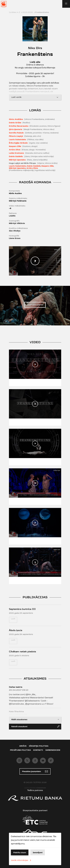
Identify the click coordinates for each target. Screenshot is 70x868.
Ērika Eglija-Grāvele (18, 143)
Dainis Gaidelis (16, 156)
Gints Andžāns (16, 119)
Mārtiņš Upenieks (17, 160)
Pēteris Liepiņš (16, 136)
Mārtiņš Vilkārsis (17, 223)
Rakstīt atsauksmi (35, 726)
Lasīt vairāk (35, 97)
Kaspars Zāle (15, 146)
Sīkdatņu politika (39, 746)
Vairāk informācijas (21, 860)
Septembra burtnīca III (22, 609)
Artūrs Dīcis (15, 150)
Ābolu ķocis (16, 630)
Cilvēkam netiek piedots (22, 652)
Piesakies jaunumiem (35, 771)
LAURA (12, 216)
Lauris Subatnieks (18, 140)
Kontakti (38, 750)
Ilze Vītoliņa (15, 231)
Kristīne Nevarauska (19, 126)
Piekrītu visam (20, 853)
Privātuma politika (20, 750)
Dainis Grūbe (15, 123)
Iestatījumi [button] (38, 853)
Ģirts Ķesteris (16, 129)
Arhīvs (23, 746)
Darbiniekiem (53, 750)
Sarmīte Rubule (16, 133)
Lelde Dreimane (16, 153)
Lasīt (13, 619)
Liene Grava (15, 238)
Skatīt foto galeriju (35, 305)
